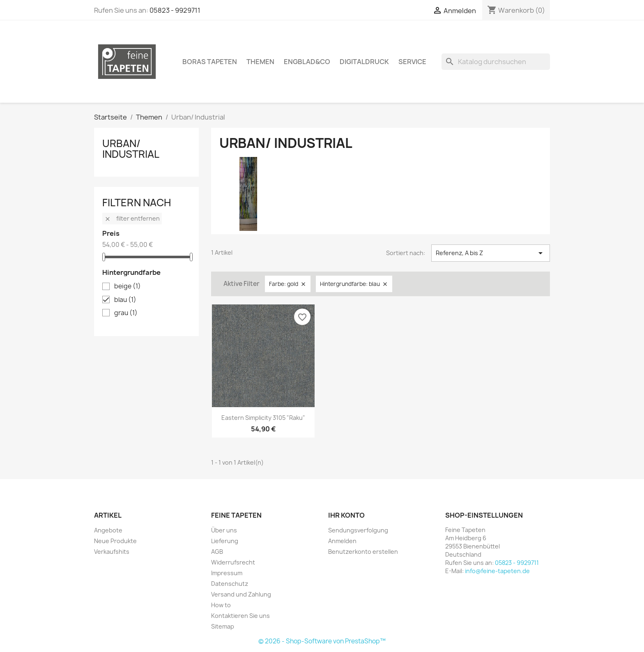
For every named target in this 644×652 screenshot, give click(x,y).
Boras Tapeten (210, 62)
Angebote (108, 530)
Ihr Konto (346, 515)
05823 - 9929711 (175, 10)
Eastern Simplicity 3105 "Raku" (263, 418)
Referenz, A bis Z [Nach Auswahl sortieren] (491, 253)
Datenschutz (230, 584)
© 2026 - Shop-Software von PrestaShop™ (322, 641)
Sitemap (223, 626)
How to (221, 605)
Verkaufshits (112, 552)
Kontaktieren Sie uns (240, 616)
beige (128, 286)
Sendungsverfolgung (358, 530)
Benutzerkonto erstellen (363, 552)
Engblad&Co (307, 62)
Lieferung (225, 541)
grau (126, 313)
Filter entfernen (132, 218)
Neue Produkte (115, 541)
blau (125, 300)
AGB (217, 552)
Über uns (224, 530)
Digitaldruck (364, 62)
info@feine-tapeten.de (497, 571)
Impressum (227, 573)
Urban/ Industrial (131, 149)
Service (412, 62)
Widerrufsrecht (233, 562)
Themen (260, 62)
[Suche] (496, 62)
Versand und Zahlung (241, 594)
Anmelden (342, 541)
